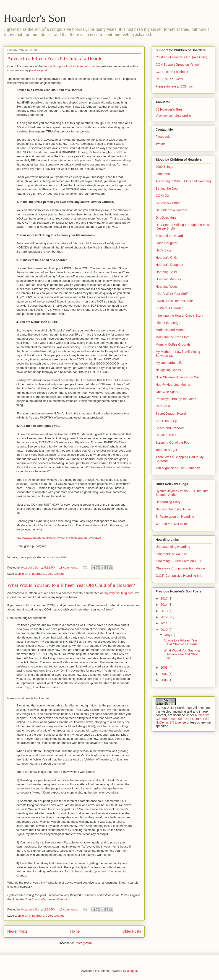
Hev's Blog (163, 250)
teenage (59, 574)
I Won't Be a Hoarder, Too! (174, 301)
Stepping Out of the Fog (173, 442)
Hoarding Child (166, 272)
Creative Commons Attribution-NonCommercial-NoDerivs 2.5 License (183, 719)
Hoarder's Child (167, 258)
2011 (165, 623)
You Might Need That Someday (178, 468)
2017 (165, 598)
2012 (165, 617)
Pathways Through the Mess (176, 399)
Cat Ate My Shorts (168, 203)
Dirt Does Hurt (166, 217)
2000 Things (164, 167)
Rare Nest (163, 406)
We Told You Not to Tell (172, 524)
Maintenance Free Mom (172, 337)
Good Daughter (167, 243)
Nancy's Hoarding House (173, 509)
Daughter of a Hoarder (171, 210)
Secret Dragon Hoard (171, 414)
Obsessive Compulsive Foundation (180, 568)
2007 (165, 674)
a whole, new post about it (52, 899)
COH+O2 (162, 196)
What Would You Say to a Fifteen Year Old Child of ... (182, 654)
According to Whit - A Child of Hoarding (183, 181)
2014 (165, 605)
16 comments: (69, 909)
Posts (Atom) (83, 943)
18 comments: (69, 568)
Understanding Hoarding (173, 547)
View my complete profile (173, 116)
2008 (165, 667)
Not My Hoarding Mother (173, 385)
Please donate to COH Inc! (175, 86)
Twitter (160, 144)
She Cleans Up (166, 421)
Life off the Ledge (168, 323)
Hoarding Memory (168, 279)
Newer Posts (17, 931)
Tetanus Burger (166, 450)
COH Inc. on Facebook (172, 72)
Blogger (132, 971)
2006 (165, 680)
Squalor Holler (166, 435)
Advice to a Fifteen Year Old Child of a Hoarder (56, 58)
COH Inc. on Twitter (169, 79)
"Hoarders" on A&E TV (172, 554)
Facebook (163, 137)
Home (75, 931)
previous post (38, 70)
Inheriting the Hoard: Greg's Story (179, 315)
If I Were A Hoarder (169, 308)
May (168, 635)
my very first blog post (119, 593)
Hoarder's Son (35, 18)
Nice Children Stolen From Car (177, 377)
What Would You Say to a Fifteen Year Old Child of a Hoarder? (71, 585)
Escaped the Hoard (169, 236)
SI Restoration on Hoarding (175, 517)
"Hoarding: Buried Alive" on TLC (178, 561)
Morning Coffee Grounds (173, 344)
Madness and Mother (171, 330)
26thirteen (163, 174)
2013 (165, 611)
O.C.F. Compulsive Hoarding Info (179, 576)
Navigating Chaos (168, 370)
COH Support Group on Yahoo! (178, 65)
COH (49, 574)
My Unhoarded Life (169, 363)
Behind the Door (167, 189)
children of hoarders (31, 574)
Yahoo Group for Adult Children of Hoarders (72, 66)
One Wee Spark (167, 392)
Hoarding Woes (167, 287)
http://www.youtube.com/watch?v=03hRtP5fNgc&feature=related (59, 538)
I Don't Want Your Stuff (172, 294)
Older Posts (132, 931)
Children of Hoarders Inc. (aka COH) (181, 57)
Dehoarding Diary (168, 502)
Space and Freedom (170, 428)
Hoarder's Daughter (169, 265)
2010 (165, 630)
